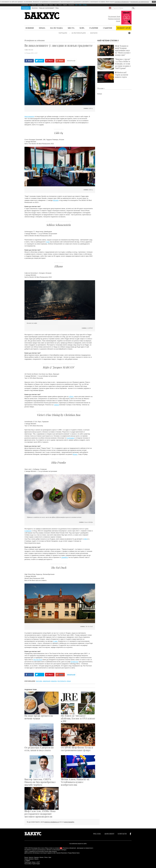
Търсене (133, 8)
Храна (42, 28)
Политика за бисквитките (70, 848)
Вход (57, 8)
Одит (56, 5)
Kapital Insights (36, 864)
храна (69, 681)
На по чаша (56, 28)
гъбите (71, 397)
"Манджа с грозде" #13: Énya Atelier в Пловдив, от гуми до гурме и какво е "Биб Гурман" (114, 64)
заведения (47, 681)
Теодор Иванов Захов (74, 853)
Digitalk (28, 861)
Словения (28, 531)
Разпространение (114, 19)
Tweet (40, 61)
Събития (108, 28)
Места (71, 28)
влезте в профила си (52, 822)
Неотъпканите (29, 116)
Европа (36, 859)
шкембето (65, 557)
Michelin (56, 200)
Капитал (34, 5)
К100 (80, 5)
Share (30, 61)
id (30, 5)
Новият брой (124, 28)
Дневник (40, 5)
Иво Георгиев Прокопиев (60, 853)
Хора (82, 28)
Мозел (75, 454)
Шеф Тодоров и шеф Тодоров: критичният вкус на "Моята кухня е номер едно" (114, 50)
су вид (55, 641)
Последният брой (114, 17)
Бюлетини (35, 8)
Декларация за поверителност (85, 848)
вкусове (39, 681)
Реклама (97, 834)
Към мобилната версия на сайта (78, 844)
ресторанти (62, 681)
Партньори (63, 33)
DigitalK (65, 5)
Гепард (85, 5)
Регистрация (26, 8)
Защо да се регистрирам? (47, 8)
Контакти (94, 33)
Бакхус (51, 5)
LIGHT (38, 862)
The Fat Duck (38, 660)
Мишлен (54, 681)
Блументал (74, 662)
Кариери (46, 5)
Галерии (94, 28)
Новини (30, 28)
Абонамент (109, 834)
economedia (25, 5)
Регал (60, 5)
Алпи (48, 242)
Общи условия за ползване (52, 848)
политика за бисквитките (122, 2)
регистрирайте (69, 822)
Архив (118, 21)
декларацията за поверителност (140, 2)
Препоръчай (71, 61)
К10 (76, 5)
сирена (56, 405)
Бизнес (42, 857)
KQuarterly (71, 5)
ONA (85, 539)
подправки (71, 438)
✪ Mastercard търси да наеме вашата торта (113, 77)
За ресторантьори (79, 33)
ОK (154, 2)
